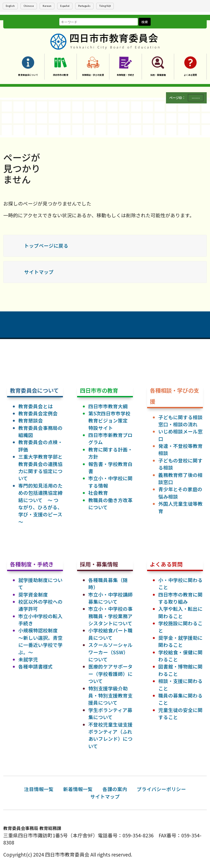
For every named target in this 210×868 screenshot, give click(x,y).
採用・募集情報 (158, 75)
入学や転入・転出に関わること (180, 612)
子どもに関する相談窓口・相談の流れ (180, 421)
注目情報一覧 (39, 789)
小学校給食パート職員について (110, 634)
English (10, 6)
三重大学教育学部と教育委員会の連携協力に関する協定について (40, 467)
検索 (145, 22)
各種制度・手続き (126, 75)
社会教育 (98, 493)
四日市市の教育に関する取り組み (180, 598)
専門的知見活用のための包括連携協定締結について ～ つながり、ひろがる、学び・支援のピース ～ (40, 504)
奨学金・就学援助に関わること (180, 641)
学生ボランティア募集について (110, 714)
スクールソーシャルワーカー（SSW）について (110, 652)
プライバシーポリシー (161, 789)
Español (65, 6)
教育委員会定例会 (38, 413)
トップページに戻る (46, 246)
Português (84, 6)
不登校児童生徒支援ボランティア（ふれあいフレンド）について (110, 735)
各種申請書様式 (36, 666)
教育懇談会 (31, 420)
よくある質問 (190, 75)
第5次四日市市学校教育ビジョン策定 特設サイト (110, 421)
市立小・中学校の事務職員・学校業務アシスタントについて (110, 616)
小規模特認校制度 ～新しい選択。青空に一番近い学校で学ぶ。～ (40, 641)
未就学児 (28, 659)
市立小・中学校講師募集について (110, 598)
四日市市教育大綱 (108, 406)
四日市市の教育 (61, 75)
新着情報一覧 (78, 789)
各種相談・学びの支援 (93, 75)
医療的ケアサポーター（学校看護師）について (110, 674)
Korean (47, 6)
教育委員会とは (36, 406)
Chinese (29, 6)
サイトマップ (39, 272)
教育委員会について (28, 75)
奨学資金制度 (33, 594)
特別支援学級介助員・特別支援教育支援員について (110, 696)
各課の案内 (115, 789)
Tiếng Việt (105, 6)
